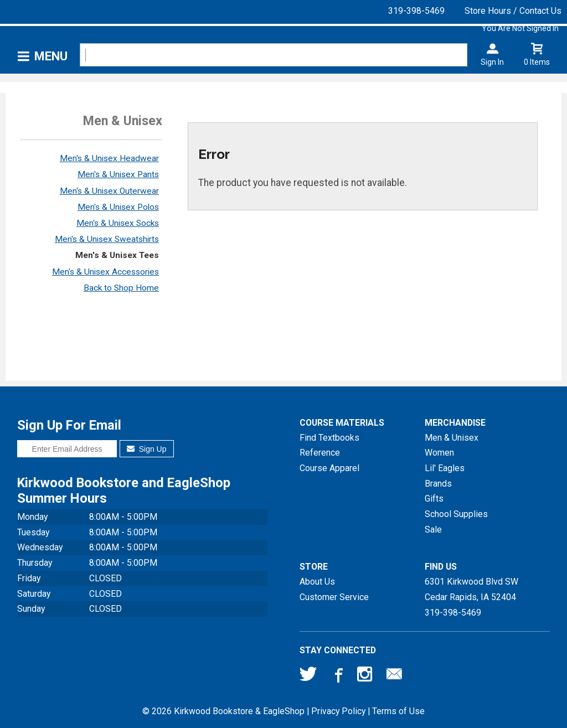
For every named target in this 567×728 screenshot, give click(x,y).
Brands (438, 484)
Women (439, 453)
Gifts (434, 499)
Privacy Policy (338, 711)
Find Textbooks (329, 438)
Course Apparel (329, 468)
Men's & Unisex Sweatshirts (107, 239)
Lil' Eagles (445, 468)
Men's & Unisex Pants (118, 174)
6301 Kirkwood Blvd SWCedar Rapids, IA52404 (471, 589)
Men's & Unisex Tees (117, 255)
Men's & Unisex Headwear (109, 158)
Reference (320, 453)
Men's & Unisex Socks (118, 223)
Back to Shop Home (121, 288)
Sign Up (146, 449)
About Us (317, 582)
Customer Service (334, 597)
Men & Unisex (452, 438)
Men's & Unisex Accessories (105, 272)
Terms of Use (398, 711)
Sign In (492, 62)
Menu (51, 56)
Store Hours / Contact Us (513, 11)
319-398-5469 (416, 11)
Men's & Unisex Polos (118, 207)
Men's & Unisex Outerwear (109, 191)
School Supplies (456, 514)
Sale (433, 530)
